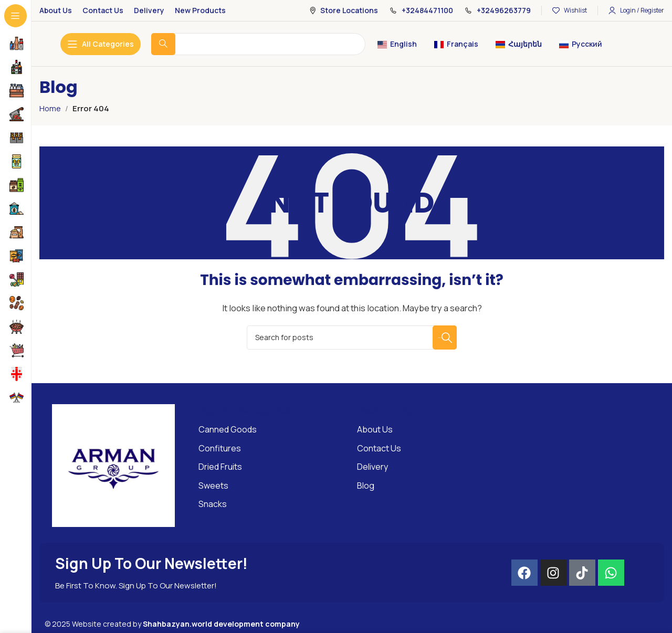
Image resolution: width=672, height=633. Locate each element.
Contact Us (379, 448)
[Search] (352, 337)
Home (50, 108)
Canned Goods (228, 429)
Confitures (220, 448)
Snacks (213, 504)
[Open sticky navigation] (101, 44)
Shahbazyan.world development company (221, 624)
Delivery (372, 467)
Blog (366, 486)
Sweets (213, 486)
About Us (375, 429)
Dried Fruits (220, 467)
